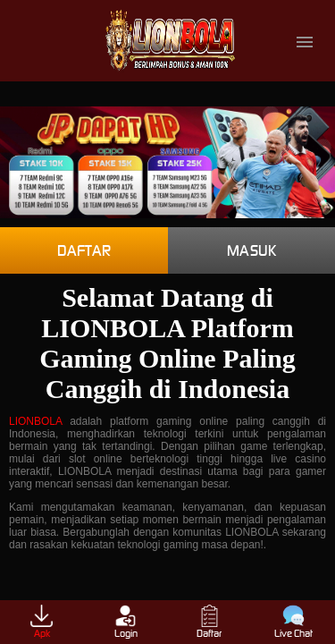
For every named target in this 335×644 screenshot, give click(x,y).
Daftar (84, 250)
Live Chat (293, 622)
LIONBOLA (35, 421)
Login (126, 622)
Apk (42, 622)
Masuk (251, 250)
